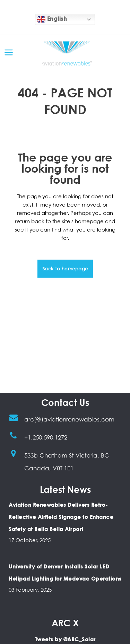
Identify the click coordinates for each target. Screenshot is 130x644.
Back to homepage (65, 269)
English (52, 19)
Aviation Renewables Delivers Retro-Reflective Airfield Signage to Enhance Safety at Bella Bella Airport (61, 517)
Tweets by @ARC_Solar (65, 639)
